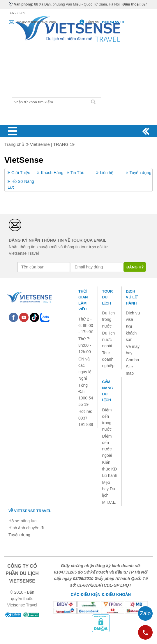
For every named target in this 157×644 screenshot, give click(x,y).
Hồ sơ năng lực (22, 521)
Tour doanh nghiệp (108, 359)
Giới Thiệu (21, 173)
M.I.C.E (109, 502)
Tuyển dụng (141, 173)
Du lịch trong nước (108, 319)
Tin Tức (77, 173)
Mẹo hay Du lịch (108, 489)
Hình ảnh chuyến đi (26, 528)
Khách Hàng (52, 173)
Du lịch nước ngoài (108, 339)
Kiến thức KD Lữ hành (110, 469)
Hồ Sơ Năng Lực (21, 184)
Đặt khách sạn (131, 333)
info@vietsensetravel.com (36, 22)
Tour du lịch (107, 297)
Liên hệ (107, 173)
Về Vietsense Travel (30, 511)
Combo (132, 360)
